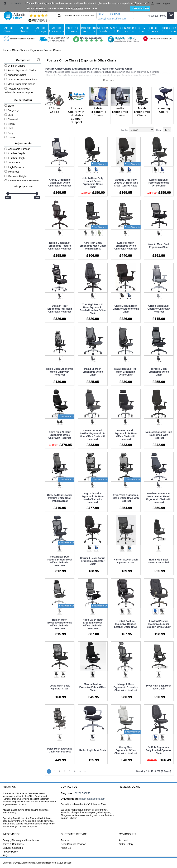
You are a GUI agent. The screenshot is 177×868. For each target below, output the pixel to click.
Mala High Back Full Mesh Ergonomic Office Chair (126, 372)
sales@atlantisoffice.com (111, 19)
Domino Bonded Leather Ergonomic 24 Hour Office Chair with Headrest (93, 435)
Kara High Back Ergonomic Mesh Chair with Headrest (93, 246)
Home (5, 50)
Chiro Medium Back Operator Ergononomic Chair (126, 309)
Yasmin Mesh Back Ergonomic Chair (159, 246)
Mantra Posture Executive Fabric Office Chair (93, 687)
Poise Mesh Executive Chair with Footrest (60, 750)
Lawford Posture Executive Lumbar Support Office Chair (159, 624)
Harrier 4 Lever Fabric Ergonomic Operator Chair (93, 561)
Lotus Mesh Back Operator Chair (60, 687)
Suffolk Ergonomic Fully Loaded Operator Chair (159, 750)
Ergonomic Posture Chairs (46, 50)
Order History (126, 844)
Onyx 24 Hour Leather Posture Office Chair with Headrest (60, 498)
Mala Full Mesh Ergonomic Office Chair (93, 372)
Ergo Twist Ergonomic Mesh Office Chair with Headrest (126, 498)
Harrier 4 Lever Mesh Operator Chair (126, 561)
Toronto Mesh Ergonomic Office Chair (159, 372)
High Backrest (15, 167)
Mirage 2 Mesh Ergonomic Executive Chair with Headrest (126, 687)
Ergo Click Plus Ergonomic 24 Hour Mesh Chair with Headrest (93, 498)
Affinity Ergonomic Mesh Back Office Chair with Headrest (60, 183)
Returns (65, 840)
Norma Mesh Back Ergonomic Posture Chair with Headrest (60, 246)
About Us (66, 848)
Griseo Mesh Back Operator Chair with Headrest (159, 309)
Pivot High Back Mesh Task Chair (159, 687)
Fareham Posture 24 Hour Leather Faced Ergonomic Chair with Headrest (159, 498)
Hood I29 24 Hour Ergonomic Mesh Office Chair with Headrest (93, 624)
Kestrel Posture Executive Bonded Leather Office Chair (126, 624)
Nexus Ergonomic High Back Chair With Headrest (159, 435)
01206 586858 (109, 14)
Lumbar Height (15, 158)
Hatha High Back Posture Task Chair (159, 561)
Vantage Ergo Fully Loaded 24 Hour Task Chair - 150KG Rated (126, 183)
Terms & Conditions (13, 844)
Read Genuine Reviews (73, 844)
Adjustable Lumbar (17, 149)
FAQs (6, 855)
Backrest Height (16, 176)
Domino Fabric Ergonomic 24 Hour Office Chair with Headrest (126, 435)
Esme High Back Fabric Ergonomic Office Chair (159, 183)
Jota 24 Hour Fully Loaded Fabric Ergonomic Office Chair (93, 183)
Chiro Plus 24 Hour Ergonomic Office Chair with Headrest (60, 435)
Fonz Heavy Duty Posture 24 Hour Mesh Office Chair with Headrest (60, 561)
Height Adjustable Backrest (22, 181)
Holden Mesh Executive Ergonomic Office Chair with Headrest (60, 624)
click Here (78, 8)
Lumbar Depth (15, 153)
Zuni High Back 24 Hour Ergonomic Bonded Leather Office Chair (93, 309)
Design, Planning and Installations (21, 840)
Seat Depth (13, 162)
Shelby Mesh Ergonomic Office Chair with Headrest (126, 750)
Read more (109, 80)
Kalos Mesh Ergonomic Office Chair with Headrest (60, 372)
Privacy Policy (10, 852)
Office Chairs (20, 50)
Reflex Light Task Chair (93, 750)
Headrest (12, 172)
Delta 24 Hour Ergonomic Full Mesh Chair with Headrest (60, 309)
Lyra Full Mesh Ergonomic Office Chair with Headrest (126, 246)
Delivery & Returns (13, 848)
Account (123, 840)
